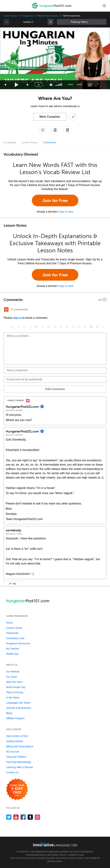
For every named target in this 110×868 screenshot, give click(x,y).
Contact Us (12, 772)
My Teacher (13, 649)
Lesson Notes (30, 142)
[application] (55, 58)
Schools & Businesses (19, 708)
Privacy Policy (59, 855)
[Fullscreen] (97, 85)
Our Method (13, 672)
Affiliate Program (15, 718)
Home (9, 623)
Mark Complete (50, 117)
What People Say (16, 687)
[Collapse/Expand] (55, 300)
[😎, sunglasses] (36, 327)
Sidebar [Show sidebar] (82, 22)
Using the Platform (16, 757)
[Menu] (6, 6)
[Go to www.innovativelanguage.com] (55, 844)
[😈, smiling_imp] (91, 327)
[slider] (59, 85)
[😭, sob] (67, 327)
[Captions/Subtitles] (90, 85)
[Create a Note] (55, 130)
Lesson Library (10, 16)
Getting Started (14, 741)
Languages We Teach (18, 703)
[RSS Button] (6, 309)
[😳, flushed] (18, 327)
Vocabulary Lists (15, 638)
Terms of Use (76, 855)
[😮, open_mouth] (85, 327)
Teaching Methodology (19, 762)
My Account (13, 752)
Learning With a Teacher (20, 767)
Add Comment (55, 389)
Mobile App (12, 654)
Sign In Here (66, 212)
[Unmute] (51, 85)
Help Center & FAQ (17, 736)
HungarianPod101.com (38, 855)
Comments (50, 142)
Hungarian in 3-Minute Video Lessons (40, 16)
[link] (50, 22)
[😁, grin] (24, 327)
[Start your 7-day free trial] (17, 789)
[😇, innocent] (73, 327)
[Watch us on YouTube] (16, 817)
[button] (104, 6)
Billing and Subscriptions (20, 746)
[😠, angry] (43, 327)
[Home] (52, 8)
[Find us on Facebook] (23, 817)
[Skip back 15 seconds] (5, 85)
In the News (13, 698)
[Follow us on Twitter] (9, 817)
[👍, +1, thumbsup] (103, 327)
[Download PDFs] (67, 130)
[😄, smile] (12, 327)
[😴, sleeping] (79, 327)
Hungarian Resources (18, 643)
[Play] (17, 85)
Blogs (9, 713)
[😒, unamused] (30, 327)
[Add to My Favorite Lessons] (43, 130)
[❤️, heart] (97, 327)
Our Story (11, 677)
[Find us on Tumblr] (30, 817)
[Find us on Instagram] (37, 817)
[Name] (55, 370)
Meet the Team (14, 682)
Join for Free (55, 200)
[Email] (55, 379)
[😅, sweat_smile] (55, 327)
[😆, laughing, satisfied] (49, 327)
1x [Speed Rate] (39, 85)
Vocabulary (10, 142)
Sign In (17, 318)
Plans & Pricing (15, 692)
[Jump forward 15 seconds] (28, 85)
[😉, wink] (61, 327)
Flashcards (12, 633)
